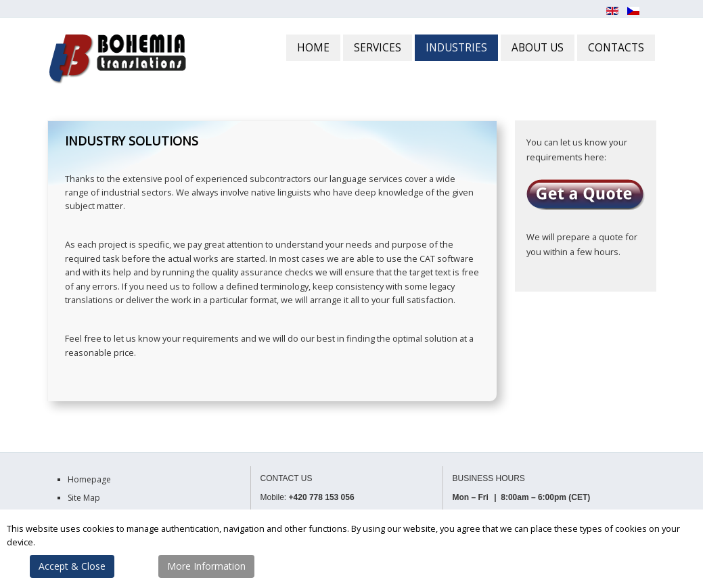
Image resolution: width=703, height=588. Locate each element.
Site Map (84, 498)
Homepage (89, 479)
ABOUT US (538, 48)
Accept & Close (72, 566)
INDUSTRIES (456, 48)
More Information (206, 566)
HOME (313, 48)
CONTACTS (616, 48)
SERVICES (378, 48)
